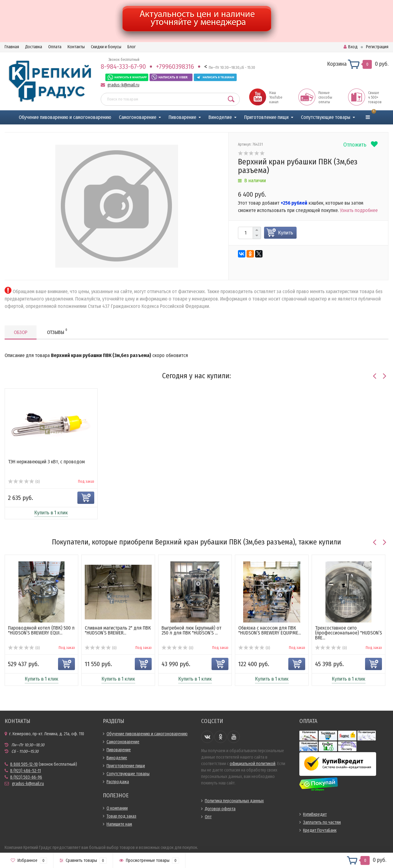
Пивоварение (182, 117)
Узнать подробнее (359, 210)
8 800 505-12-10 (24, 764)
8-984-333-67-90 (123, 67)
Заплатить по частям (322, 822)
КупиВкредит (315, 814)
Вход (351, 47)
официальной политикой (253, 764)
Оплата (55, 47)
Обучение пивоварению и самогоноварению (65, 117)
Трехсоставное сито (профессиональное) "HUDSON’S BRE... (348, 633)
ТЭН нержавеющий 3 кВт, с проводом (46, 462)
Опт (208, 817)
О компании (117, 808)
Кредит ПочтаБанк (320, 830)
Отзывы (57, 331)
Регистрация (377, 47)
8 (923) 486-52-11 (25, 771)
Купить (286, 233)
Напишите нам (119, 824)
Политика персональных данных (234, 801)
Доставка (34, 47)
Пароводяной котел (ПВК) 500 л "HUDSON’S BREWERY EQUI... (41, 630)
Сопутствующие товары (326, 117)
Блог (132, 47)
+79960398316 (175, 67)
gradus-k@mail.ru (123, 85)
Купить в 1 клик (51, 513)
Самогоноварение (138, 117)
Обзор (21, 332)
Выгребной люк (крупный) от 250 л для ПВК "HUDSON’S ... (191, 630)
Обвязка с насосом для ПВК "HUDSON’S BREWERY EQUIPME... (270, 630)
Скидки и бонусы (106, 47)
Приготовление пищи (266, 117)
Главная (12, 47)
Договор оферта (220, 809)
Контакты (76, 47)
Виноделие (220, 117)
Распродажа (118, 782)
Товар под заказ (121, 816)
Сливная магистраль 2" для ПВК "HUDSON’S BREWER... (118, 630)
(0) (24, 482)
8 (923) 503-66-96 (26, 777)
